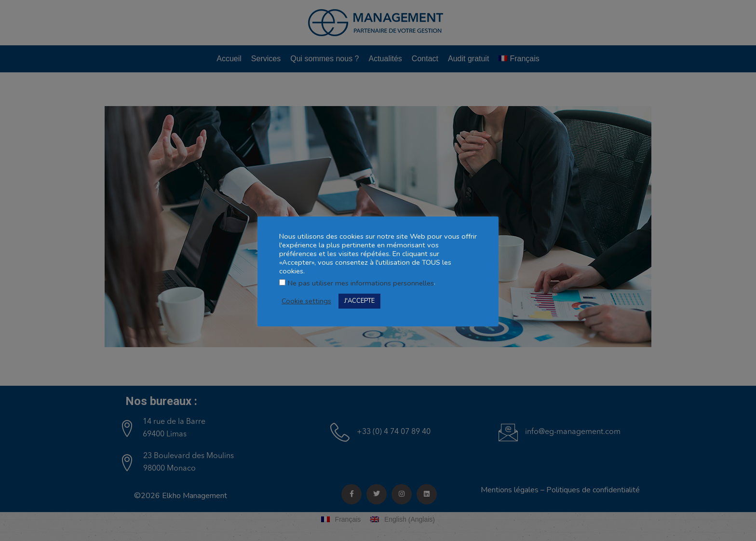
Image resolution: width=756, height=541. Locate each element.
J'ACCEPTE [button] (359, 301)
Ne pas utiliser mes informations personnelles (361, 283)
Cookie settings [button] (306, 301)
